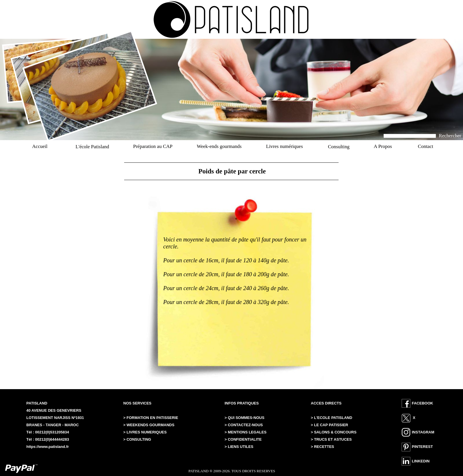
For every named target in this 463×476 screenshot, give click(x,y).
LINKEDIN (421, 461)
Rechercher (450, 136)
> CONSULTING (137, 439)
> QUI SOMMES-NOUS (245, 418)
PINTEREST (422, 447)
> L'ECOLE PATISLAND (331, 418)
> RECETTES (323, 447)
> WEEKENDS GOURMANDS (149, 425)
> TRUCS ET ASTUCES (331, 439)
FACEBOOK (422, 403)
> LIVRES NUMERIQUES (145, 432)
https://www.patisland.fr (48, 447)
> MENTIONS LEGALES (246, 432)
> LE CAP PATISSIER (329, 425)
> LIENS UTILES (239, 447)
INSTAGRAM (423, 432)
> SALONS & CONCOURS (334, 432)
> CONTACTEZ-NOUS (244, 425)
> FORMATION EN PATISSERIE (151, 418)
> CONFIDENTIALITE (243, 439)
